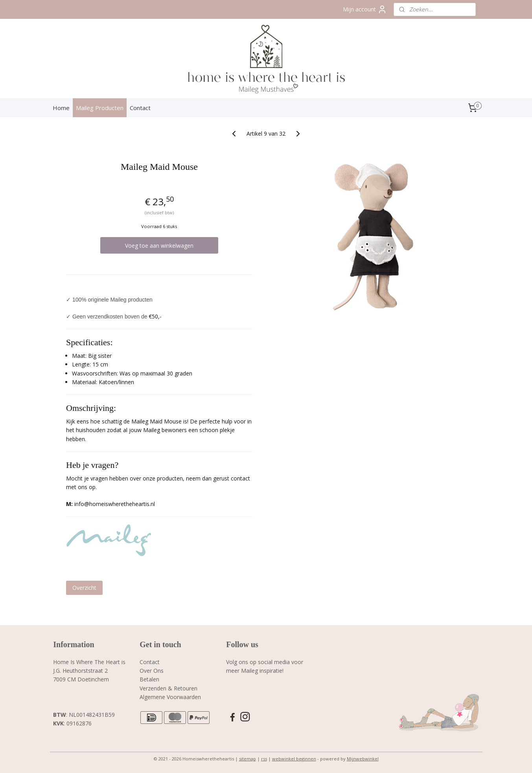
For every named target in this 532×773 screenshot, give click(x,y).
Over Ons (152, 671)
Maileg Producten (100, 108)
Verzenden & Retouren (168, 688)
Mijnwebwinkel (363, 759)
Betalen (149, 679)
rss (264, 759)
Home (61, 108)
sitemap (248, 759)
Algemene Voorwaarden (170, 697)
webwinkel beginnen (294, 759)
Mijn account (365, 9)
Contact (140, 108)
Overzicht (84, 588)
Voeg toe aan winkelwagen (159, 246)
